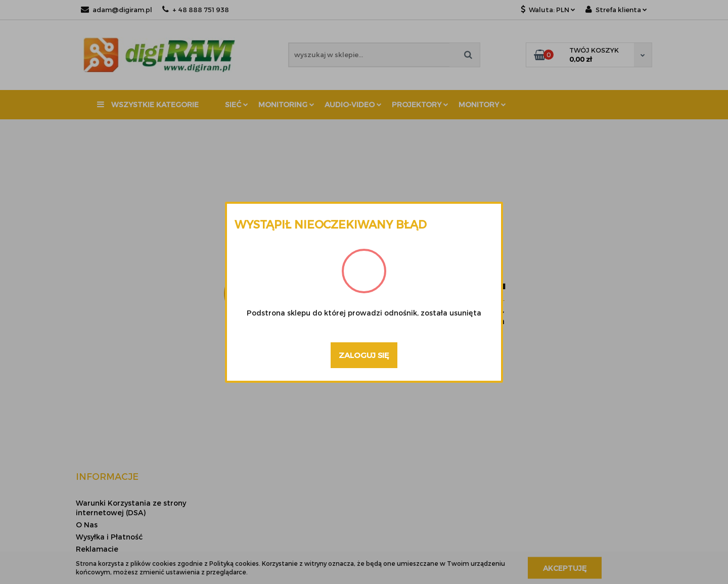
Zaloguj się (364, 355)
